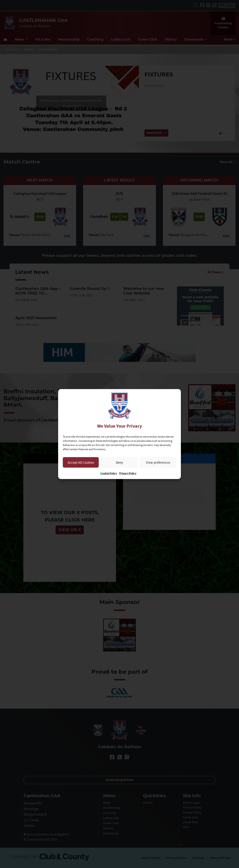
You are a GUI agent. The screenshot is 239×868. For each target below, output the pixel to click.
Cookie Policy (109, 473)
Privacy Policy (128, 473)
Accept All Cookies (81, 462)
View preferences (158, 462)
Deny (119, 462)
